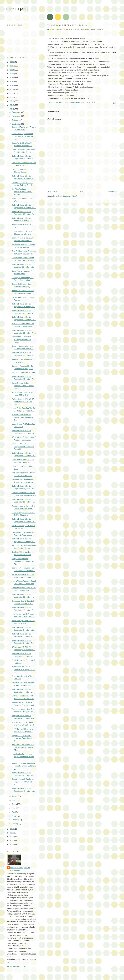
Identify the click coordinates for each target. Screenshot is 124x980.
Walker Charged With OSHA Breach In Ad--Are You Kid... (23, 402)
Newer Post (52, 191)
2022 (12, 78)
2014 (12, 109)
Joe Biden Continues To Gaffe (23, 372)
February (16, 820)
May (14, 808)
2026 (12, 62)
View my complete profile (17, 966)
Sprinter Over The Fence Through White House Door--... (21, 339)
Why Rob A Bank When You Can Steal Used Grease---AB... (23, 747)
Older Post (113, 191)
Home (83, 191)
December (16, 112)
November (16, 116)
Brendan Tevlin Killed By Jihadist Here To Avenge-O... (23, 417)
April (14, 812)
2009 (12, 845)
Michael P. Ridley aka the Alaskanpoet (20, 869)
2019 (12, 89)
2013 (12, 829)
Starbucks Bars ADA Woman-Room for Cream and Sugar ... (24, 766)
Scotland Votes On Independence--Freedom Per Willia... (23, 446)
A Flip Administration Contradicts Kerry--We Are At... (23, 561)
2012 (12, 833)
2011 (12, 837)
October (15, 120)
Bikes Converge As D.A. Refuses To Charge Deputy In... (23, 669)
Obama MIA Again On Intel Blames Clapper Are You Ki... (23, 136)
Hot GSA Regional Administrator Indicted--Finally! (22, 192)
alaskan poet (17, 8)
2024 (12, 70)
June (14, 804)
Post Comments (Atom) (68, 196)
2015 (12, 105)
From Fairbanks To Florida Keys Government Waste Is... (23, 757)
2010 (12, 841)
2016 (12, 101)
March (15, 816)
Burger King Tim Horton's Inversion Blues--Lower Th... (22, 738)
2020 (12, 86)
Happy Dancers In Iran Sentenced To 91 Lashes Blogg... (23, 386)
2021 (12, 81)
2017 (12, 97)
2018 (12, 93)
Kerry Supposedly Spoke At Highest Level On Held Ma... (22, 782)
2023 (12, 74)
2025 (12, 66)
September (17, 124)
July (14, 800)
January (15, 824)
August (15, 796)
